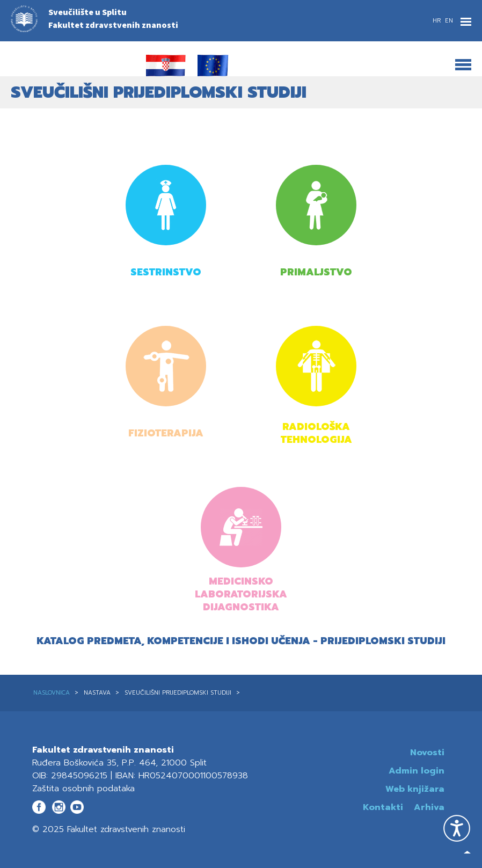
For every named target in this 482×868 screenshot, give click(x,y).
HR (438, 21)
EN (449, 21)
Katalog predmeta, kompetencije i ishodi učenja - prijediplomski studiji (241, 641)
